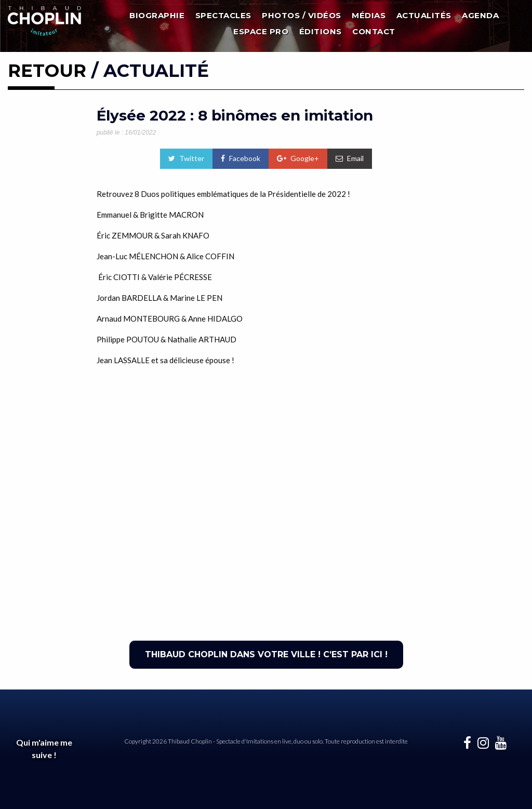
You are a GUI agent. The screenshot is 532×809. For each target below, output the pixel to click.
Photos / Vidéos (302, 15)
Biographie (157, 15)
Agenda (480, 15)
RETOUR (47, 71)
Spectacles (223, 15)
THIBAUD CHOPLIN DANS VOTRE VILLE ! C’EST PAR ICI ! (266, 654)
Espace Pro (261, 31)
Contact (374, 31)
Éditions (321, 31)
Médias (369, 15)
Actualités (424, 15)
